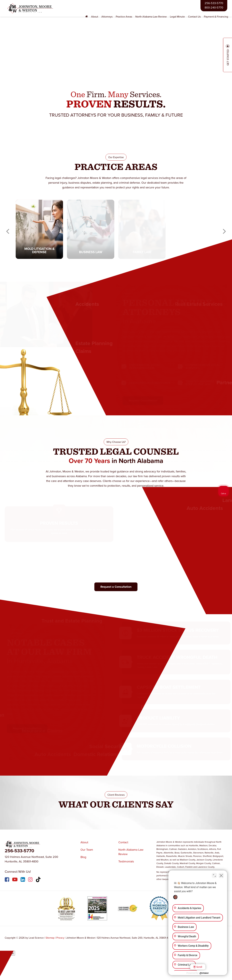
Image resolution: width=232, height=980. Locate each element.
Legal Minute (177, 17)
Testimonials (126, 861)
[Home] (87, 17)
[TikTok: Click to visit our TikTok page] (39, 880)
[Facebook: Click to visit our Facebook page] (7, 880)
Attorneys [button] (107, 17)
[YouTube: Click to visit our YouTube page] (15, 880)
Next (224, 229)
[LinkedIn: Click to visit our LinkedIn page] (23, 880)
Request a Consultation (116, 587)
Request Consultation (141, 400)
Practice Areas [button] (124, 17)
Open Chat (8, 953)
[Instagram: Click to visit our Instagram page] (31, 880)
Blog (83, 857)
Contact (123, 842)
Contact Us (194, 17)
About (84, 842)
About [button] (95, 17)
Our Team (87, 850)
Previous (8, 229)
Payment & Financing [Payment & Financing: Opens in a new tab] (216, 17)
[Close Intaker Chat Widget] (221, 876)
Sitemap (50, 938)
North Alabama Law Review (151, 17)
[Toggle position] (214, 876)
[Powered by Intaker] (204, 973)
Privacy (60, 938)
